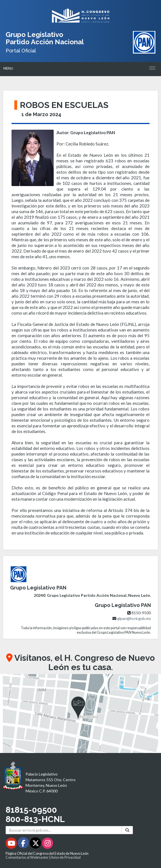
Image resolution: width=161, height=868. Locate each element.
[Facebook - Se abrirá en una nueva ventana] (24, 844)
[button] (80, 714)
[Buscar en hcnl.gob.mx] (64, 830)
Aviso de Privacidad (66, 857)
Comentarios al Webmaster (27, 857)
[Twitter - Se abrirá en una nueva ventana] (36, 844)
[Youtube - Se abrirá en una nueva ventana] (12, 844)
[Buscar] (127, 830)
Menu (8, 69)
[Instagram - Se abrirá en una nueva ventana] (47, 844)
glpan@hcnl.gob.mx (134, 618)
